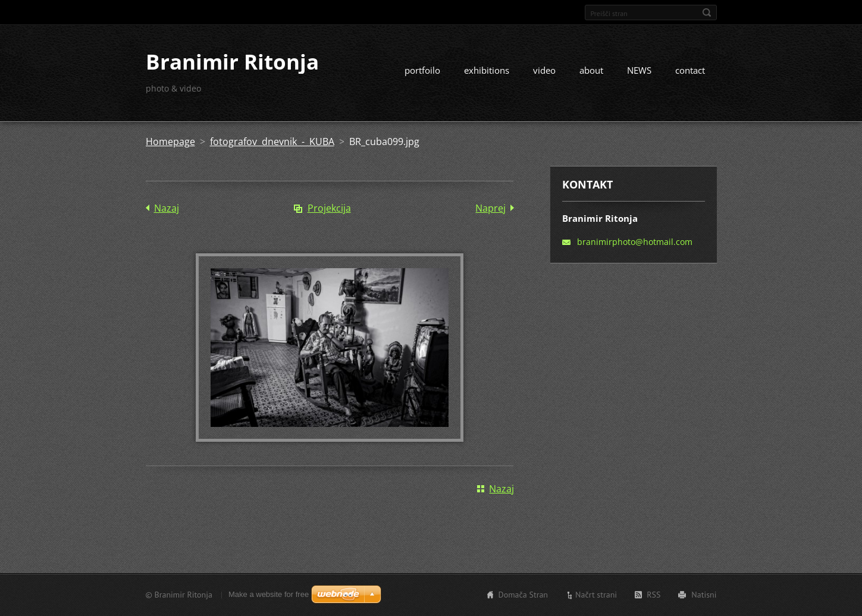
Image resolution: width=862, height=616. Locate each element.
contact (690, 70)
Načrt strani (596, 595)
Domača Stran (524, 595)
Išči (707, 12)
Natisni (704, 595)
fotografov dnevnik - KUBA (272, 142)
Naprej (490, 208)
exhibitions (487, 70)
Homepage (170, 142)
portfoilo (422, 70)
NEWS (639, 70)
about (591, 70)
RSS (653, 595)
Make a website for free (269, 594)
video (544, 70)
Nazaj (167, 208)
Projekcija (329, 208)
